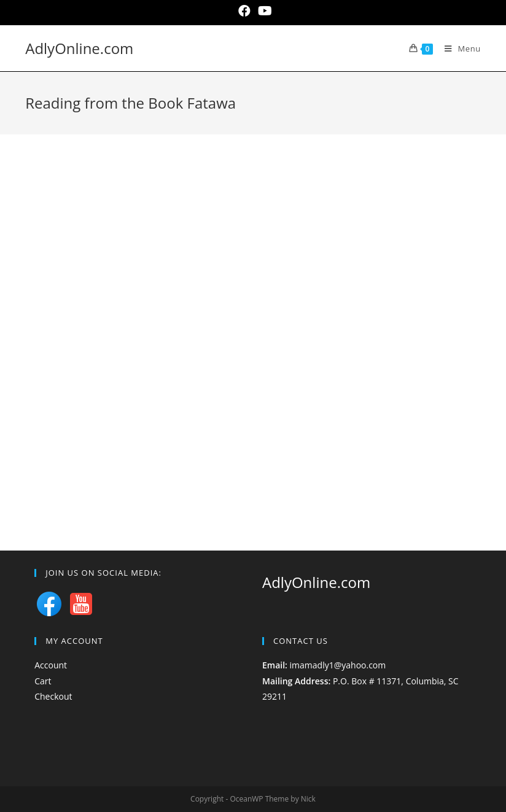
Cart (43, 681)
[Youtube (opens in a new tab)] (263, 11)
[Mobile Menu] (458, 48)
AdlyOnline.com (79, 48)
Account (51, 665)
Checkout (53, 696)
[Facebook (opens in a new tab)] (244, 11)
